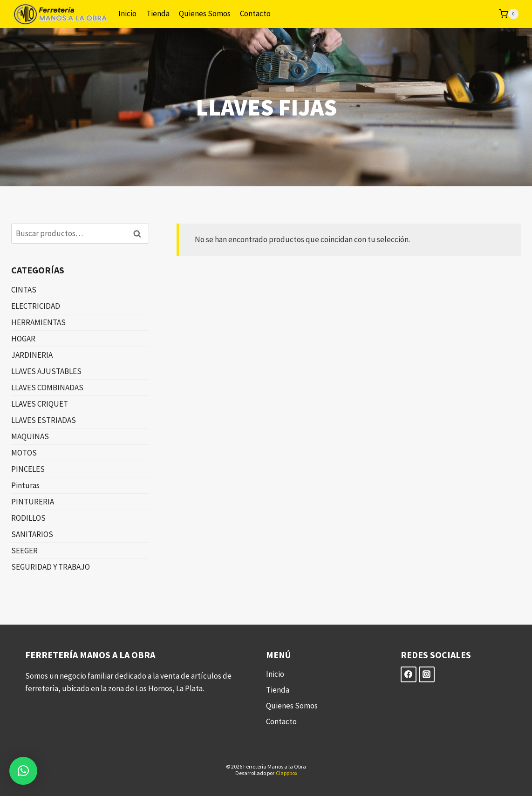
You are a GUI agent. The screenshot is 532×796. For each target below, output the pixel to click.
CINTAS (24, 290)
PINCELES (28, 469)
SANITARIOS (32, 534)
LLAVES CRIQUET (40, 404)
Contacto (255, 14)
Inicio (127, 14)
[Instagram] (427, 674)
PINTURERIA (33, 502)
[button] (23, 771)
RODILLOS (28, 518)
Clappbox (286, 773)
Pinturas (25, 485)
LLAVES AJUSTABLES (46, 371)
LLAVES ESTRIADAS (44, 420)
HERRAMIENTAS (38, 322)
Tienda (158, 14)
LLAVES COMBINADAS (47, 388)
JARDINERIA (32, 355)
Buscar (140, 234)
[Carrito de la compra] (509, 14)
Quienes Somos (205, 14)
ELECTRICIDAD (36, 306)
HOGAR (23, 339)
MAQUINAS (30, 436)
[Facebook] (409, 674)
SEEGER (24, 551)
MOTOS (24, 453)
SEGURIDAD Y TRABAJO (51, 567)
